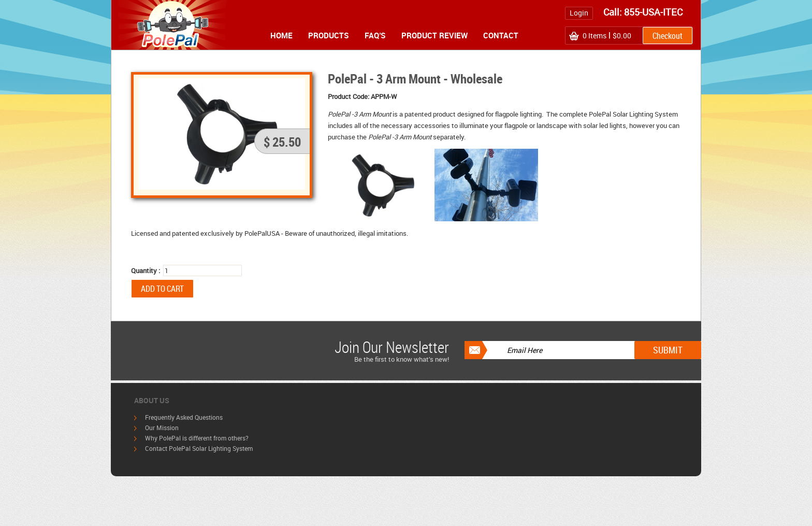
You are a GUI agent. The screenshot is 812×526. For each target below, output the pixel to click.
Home (281, 35)
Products (329, 35)
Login (579, 13)
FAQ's (375, 35)
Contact (501, 35)
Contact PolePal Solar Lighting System (199, 448)
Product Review (434, 35)
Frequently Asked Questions (184, 417)
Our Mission (162, 428)
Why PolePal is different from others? (197, 438)
